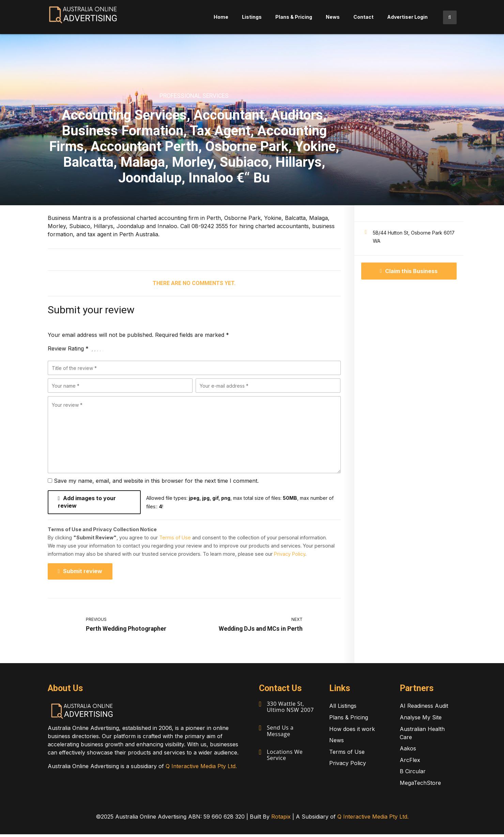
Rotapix (281, 819)
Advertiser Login (407, 17)
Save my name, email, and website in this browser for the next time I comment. (156, 481)
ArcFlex (410, 763)
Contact (363, 17)
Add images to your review (87, 503)
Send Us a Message (280, 733)
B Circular (413, 774)
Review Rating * (68, 348)
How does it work (352, 732)
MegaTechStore (420, 786)
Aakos (408, 751)
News (333, 17)
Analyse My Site (421, 720)
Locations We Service (285, 757)
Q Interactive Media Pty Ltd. (201, 769)
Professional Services (194, 96)
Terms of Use (175, 539)
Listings (252, 17)
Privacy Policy (290, 556)
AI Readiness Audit (424, 709)
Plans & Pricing (294, 17)
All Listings (343, 709)
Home (221, 17)
